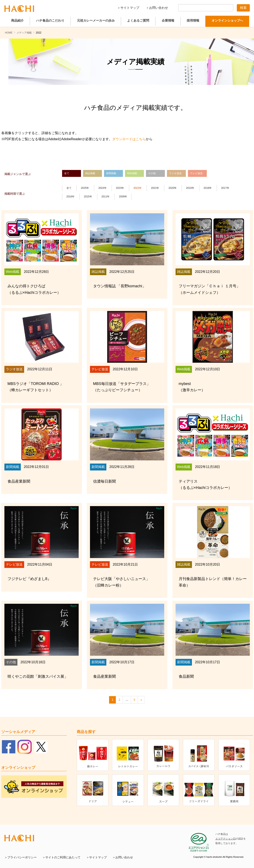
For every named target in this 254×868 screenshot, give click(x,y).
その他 (152, 173)
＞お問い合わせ (157, 8)
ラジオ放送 (175, 173)
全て (67, 173)
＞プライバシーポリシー (21, 857)
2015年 (88, 197)
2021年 (155, 188)
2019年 (190, 188)
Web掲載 (132, 173)
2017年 (225, 188)
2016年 (71, 197)
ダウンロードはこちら (129, 139)
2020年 (173, 188)
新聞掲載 (111, 173)
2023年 (120, 188)
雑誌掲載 (90, 173)
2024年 (102, 188)
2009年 (123, 197)
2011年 (106, 197)
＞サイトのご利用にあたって (61, 857)
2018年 (208, 188)
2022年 (137, 188)
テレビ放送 (196, 173)
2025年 (85, 188)
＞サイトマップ (128, 8)
